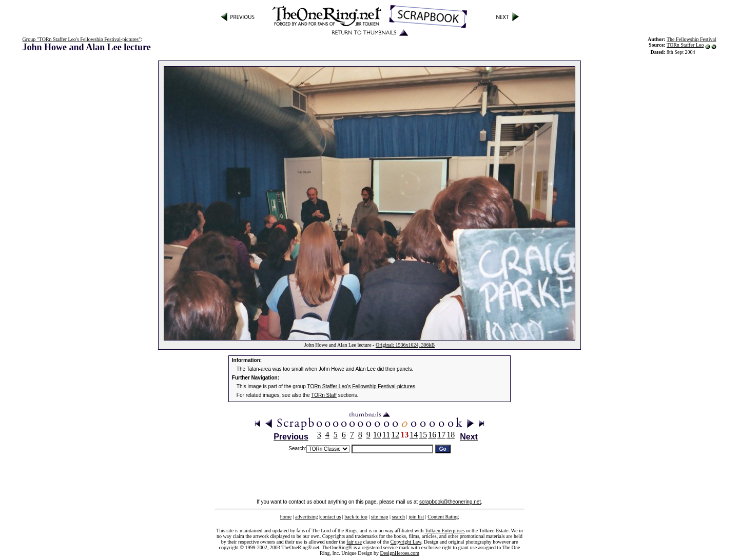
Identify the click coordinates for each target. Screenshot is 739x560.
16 (432, 435)
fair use (354, 542)
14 (414, 435)
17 (441, 435)
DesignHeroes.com (400, 553)
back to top (356, 517)
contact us (330, 517)
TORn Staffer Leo (685, 45)
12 (395, 435)
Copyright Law (406, 542)
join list (416, 517)
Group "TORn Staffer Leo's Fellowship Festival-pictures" (82, 39)
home (286, 517)
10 (377, 435)
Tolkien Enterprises (445, 531)
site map (380, 517)
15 (423, 435)
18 (451, 435)
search (398, 517)
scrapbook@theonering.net (450, 502)
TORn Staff (324, 395)
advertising (306, 517)
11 (386, 435)
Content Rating (443, 517)
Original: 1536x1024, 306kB (405, 345)
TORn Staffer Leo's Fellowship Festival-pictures (362, 386)
